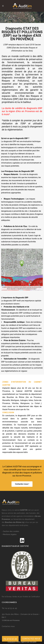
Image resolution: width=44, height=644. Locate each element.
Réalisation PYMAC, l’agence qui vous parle (22, 642)
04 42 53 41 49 (10, 639)
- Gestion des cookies (10, 531)
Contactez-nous (8, 626)
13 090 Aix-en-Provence (11, 620)
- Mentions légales (9, 534)
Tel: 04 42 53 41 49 (9, 608)
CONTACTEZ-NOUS (31, 639)
